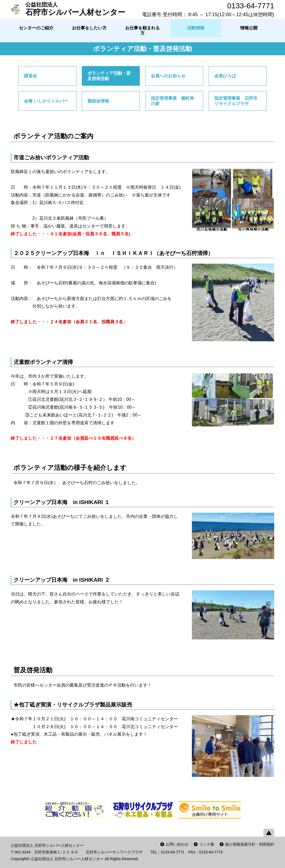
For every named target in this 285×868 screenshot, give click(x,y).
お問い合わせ (177, 844)
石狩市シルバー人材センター (75, 9)
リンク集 (207, 844)
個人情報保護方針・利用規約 (250, 844)
